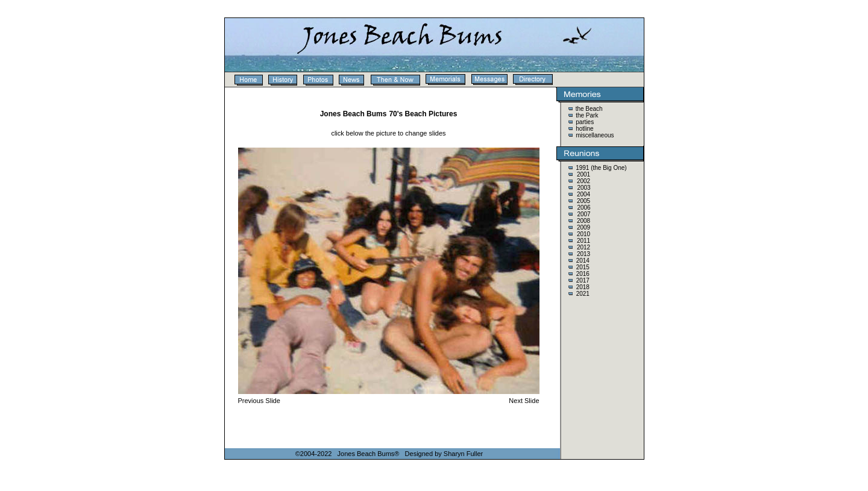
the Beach (589, 109)
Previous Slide (259, 401)
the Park (586, 115)
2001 (583, 174)
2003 (583, 188)
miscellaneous (594, 135)
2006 (583, 208)
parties (584, 122)
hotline (583, 129)
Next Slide (524, 401)
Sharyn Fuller (463, 454)
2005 (583, 201)
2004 (583, 194)
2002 (583, 181)
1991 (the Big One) (601, 168)
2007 (583, 214)
